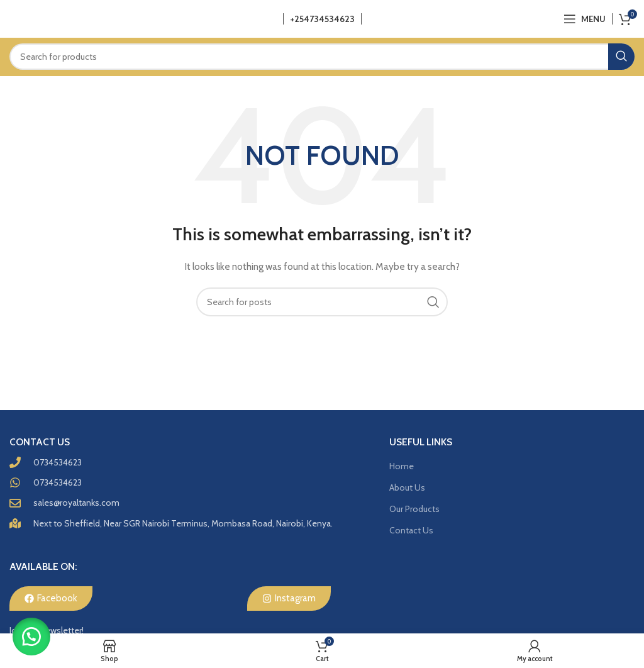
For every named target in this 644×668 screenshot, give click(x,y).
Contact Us (411, 530)
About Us (407, 487)
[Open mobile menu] (585, 19)
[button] (31, 637)
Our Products (414, 509)
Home (402, 466)
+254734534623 (322, 19)
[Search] (322, 57)
